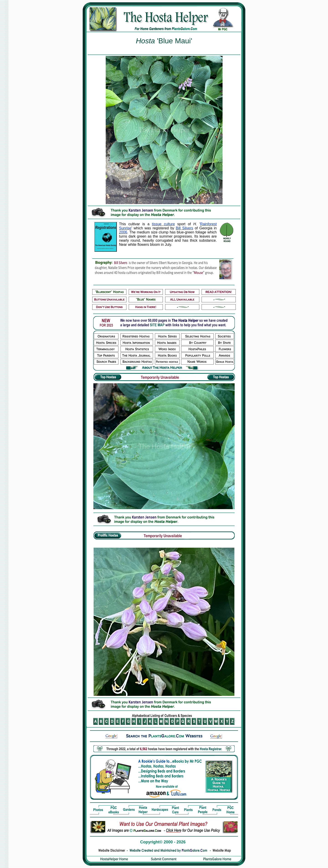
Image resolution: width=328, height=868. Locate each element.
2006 (123, 232)
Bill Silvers (184, 228)
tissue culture (163, 224)
